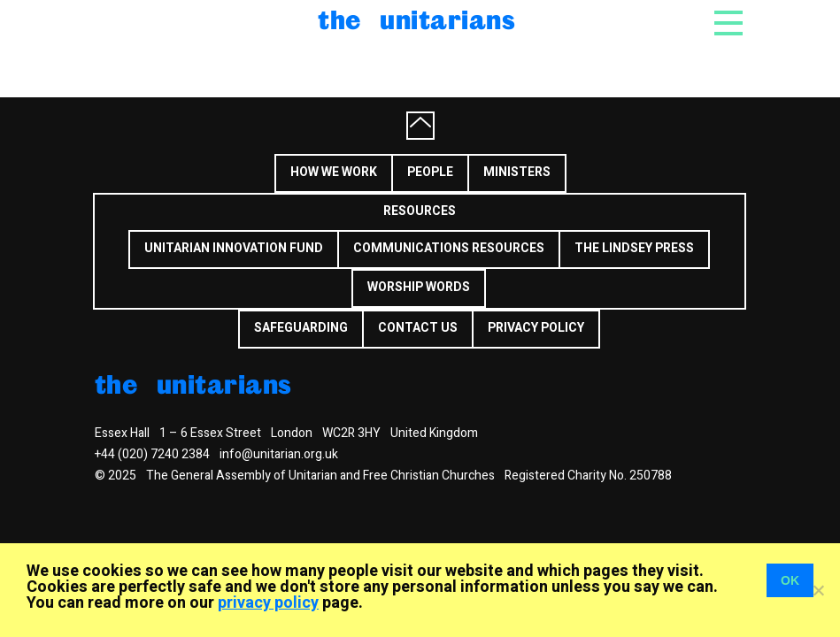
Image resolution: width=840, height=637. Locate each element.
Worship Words (419, 287)
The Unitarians (416, 19)
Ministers (517, 172)
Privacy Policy (536, 328)
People (430, 172)
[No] (818, 590)
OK (790, 580)
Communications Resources (449, 248)
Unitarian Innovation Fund (234, 248)
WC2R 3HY (351, 433)
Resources (420, 211)
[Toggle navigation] (728, 28)
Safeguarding (301, 328)
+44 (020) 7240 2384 (152, 454)
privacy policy (268, 603)
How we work (334, 172)
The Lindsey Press (634, 248)
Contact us (418, 328)
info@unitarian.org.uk (279, 454)
